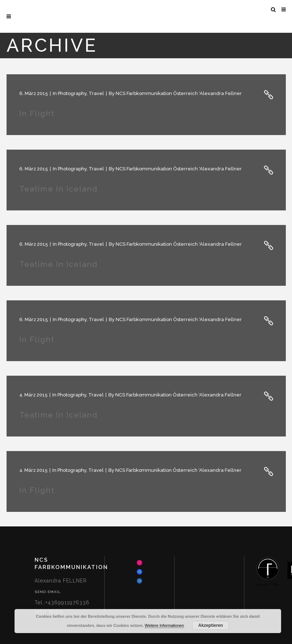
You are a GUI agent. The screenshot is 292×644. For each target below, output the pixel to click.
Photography (72, 93)
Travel (96, 93)
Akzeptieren (211, 625)
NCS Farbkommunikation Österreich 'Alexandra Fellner (179, 93)
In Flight (37, 113)
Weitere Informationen (164, 625)
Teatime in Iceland (59, 189)
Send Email (48, 592)
